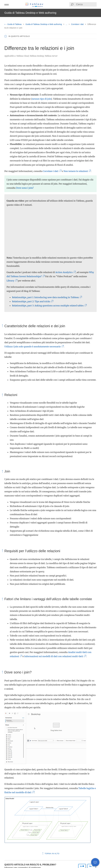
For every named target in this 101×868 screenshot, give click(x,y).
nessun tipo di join (42, 99)
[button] (7, 4)
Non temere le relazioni (77, 171)
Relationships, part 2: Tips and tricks (32, 301)
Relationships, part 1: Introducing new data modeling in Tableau (46, 297)
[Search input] (86, 4)
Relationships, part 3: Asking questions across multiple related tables (49, 306)
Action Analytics (65, 272)
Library (11, 281)
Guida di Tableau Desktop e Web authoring (44, 24)
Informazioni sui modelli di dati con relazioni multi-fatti (55, 656)
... (67, 24)
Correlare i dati (78, 24)
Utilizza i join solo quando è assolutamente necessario (34, 347)
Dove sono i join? (25, 188)
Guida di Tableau (13, 24)
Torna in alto (51, 854)
